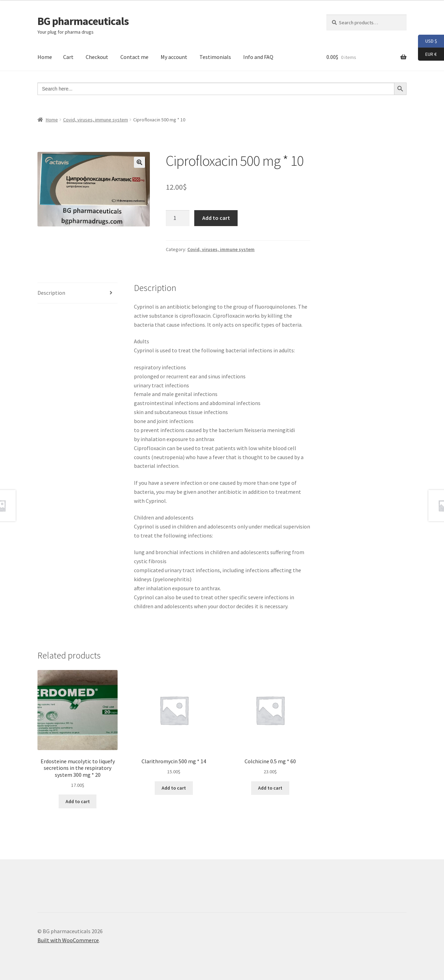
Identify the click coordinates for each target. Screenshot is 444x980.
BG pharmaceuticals (83, 21)
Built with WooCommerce (68, 940)
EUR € (427, 54)
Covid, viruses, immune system (96, 120)
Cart (68, 57)
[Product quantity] (178, 218)
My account (174, 57)
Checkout (97, 57)
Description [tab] (51, 293)
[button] (139, 162)
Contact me (134, 57)
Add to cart (216, 218)
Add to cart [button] (78, 801)
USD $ (428, 41)
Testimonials (215, 57)
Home (45, 57)
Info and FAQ (258, 57)
